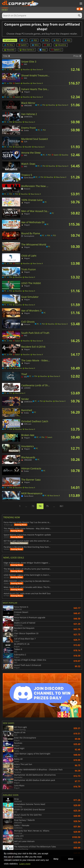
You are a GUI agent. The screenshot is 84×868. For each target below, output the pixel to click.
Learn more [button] (25, 864)
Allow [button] (71, 859)
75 (47, 506)
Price (77, 56)
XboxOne (61, 45)
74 (40, 506)
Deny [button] (56, 859)
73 (33, 506)
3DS (47, 45)
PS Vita (8, 45)
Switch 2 (56, 50)
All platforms (10, 40)
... (26, 506)
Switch (22, 45)
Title (6, 56)
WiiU (35, 45)
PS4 (45, 40)
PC (23, 40)
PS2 (67, 40)
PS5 (34, 40)
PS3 (56, 40)
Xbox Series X (27, 50)
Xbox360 (9, 50)
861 (62, 506)
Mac (43, 50)
